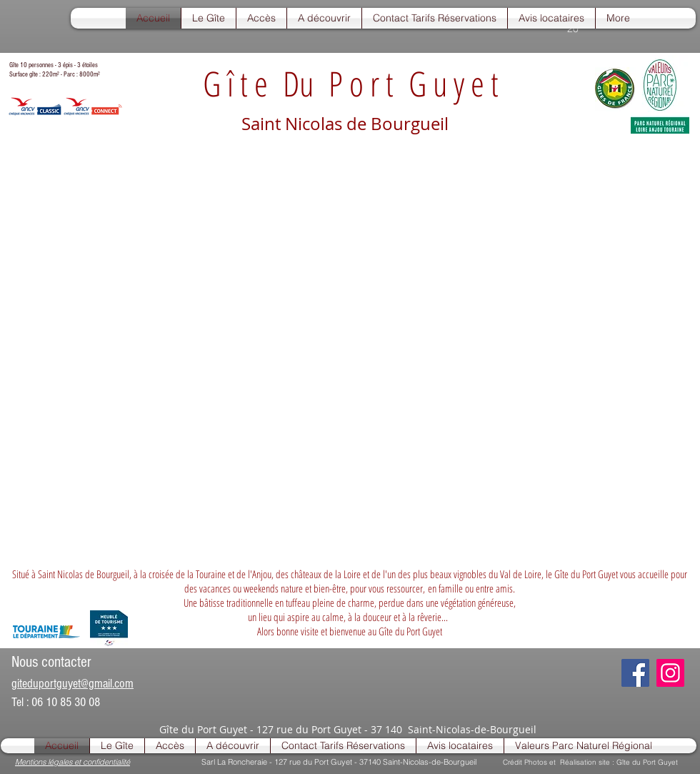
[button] (209, 18)
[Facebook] (635, 673)
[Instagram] (670, 673)
